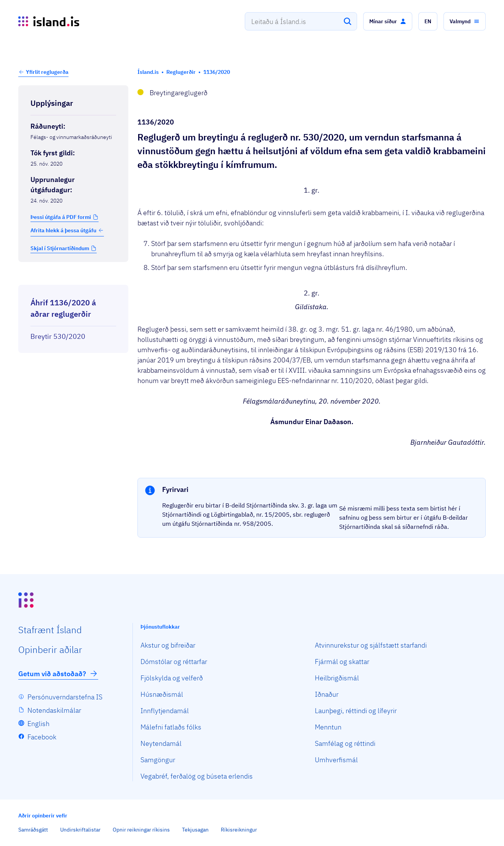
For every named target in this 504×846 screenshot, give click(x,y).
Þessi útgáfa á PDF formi (61, 217)
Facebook (42, 737)
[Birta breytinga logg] (73, 278)
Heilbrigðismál (337, 678)
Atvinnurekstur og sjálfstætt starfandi (371, 645)
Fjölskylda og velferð (172, 678)
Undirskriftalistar (80, 830)
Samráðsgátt (33, 830)
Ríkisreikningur (239, 830)
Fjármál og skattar (342, 662)
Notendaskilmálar (54, 710)
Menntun (328, 727)
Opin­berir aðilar (50, 650)
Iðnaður (327, 694)
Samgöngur (158, 760)
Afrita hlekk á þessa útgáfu (67, 230)
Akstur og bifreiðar (168, 645)
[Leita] (348, 21)
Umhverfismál (336, 760)
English (38, 724)
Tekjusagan (195, 830)
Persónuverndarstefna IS (65, 697)
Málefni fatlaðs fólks (171, 727)
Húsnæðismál (162, 694)
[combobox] (301, 21)
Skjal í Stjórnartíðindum (60, 248)
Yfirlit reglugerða (47, 72)
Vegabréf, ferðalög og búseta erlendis (197, 776)
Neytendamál (161, 743)
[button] (388, 21)
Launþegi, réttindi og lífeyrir (356, 711)
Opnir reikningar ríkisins (141, 830)
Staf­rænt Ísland (50, 630)
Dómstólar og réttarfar (174, 662)
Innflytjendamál (165, 711)
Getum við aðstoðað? (58, 674)
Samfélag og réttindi (345, 743)
